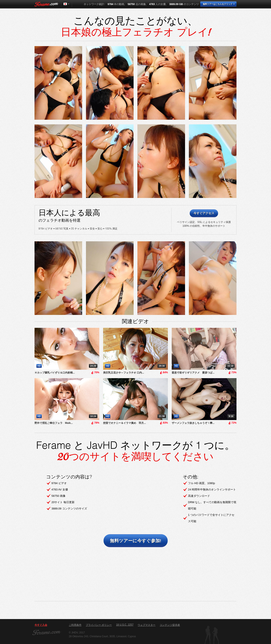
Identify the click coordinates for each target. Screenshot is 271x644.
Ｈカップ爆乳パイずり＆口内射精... (55, 373)
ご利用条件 (75, 625)
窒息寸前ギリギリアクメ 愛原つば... (193, 373)
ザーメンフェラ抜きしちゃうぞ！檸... (193, 423)
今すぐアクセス (204, 213)
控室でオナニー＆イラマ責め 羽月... (124, 423)
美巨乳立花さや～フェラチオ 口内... (124, 373)
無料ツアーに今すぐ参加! (136, 541)
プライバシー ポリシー (99, 625)
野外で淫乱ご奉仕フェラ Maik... (54, 423)
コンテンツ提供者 (170, 625)
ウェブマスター (147, 625)
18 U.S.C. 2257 (125, 625)
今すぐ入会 (41, 625)
